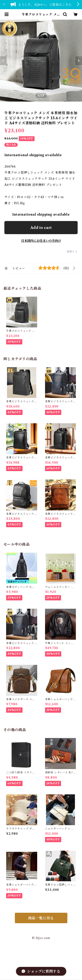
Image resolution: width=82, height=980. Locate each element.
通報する (72, 251)
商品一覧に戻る (41, 918)
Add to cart (41, 228)
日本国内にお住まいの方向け (41, 241)
